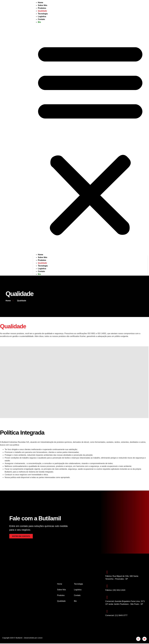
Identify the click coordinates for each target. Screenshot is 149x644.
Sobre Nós (43, 257)
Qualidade (42, 263)
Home (41, 255)
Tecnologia (43, 266)
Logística (42, 269)
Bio (39, 22)
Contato (41, 19)
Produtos (42, 260)
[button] (90, 138)
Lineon (40, 638)
